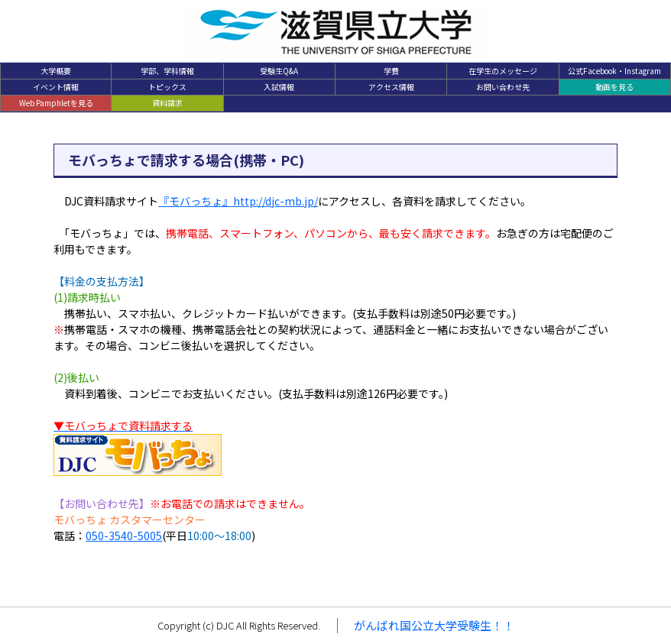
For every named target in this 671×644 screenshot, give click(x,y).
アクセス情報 (391, 87)
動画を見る (614, 87)
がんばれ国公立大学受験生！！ (434, 625)
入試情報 (279, 87)
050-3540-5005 (124, 536)
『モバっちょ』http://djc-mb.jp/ (238, 201)
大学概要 (56, 71)
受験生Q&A (279, 71)
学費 (391, 71)
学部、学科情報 (167, 71)
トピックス (167, 87)
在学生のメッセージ (503, 71)
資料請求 (167, 103)
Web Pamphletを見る (56, 103)
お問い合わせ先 (503, 87)
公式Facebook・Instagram (614, 71)
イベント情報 (56, 87)
